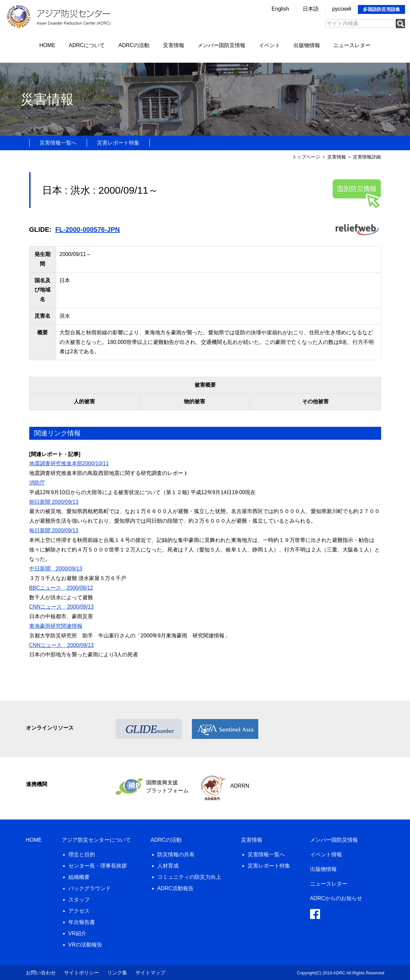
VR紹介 (77, 933)
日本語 (311, 9)
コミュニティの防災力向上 (189, 877)
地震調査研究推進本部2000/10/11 (69, 463)
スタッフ (79, 900)
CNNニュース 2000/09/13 (62, 607)
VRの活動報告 (85, 945)
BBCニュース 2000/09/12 (61, 588)
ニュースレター (352, 45)
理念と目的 (82, 854)
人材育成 (168, 866)
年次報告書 (82, 922)
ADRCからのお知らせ (336, 898)
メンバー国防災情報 (221, 45)
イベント (270, 45)
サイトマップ (150, 973)
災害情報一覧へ (58, 143)
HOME (47, 45)
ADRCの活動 (134, 45)
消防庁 (37, 483)
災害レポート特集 (118, 143)
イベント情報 (326, 854)
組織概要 (79, 877)
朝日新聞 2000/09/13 (54, 502)
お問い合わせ (41, 973)
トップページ (306, 157)
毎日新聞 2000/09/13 (54, 530)
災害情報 (174, 45)
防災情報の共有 (176, 854)
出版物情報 (307, 45)
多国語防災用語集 (381, 9)
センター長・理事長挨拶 (98, 866)
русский (342, 9)
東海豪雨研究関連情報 (56, 626)
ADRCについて (87, 45)
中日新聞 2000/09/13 (56, 569)
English (280, 9)
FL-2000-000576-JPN (87, 229)
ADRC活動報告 (175, 888)
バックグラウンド (90, 888)
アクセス (79, 911)
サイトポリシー (82, 973)
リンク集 (117, 973)
